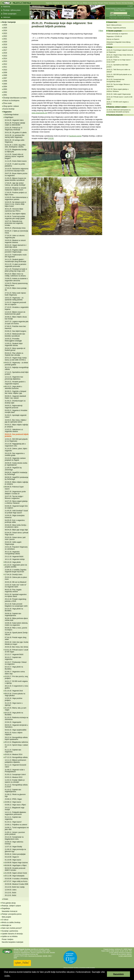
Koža (66, 3)
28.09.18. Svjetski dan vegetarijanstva (13, 615)
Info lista (124, 3)
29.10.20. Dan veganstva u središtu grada (15, 454)
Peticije (106, 3)
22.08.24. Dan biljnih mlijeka (15, 214)
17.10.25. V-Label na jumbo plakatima (15, 165)
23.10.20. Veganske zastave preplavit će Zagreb (15, 459)
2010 (5, 70)
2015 (5, 56)
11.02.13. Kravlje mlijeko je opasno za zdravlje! (15, 781)
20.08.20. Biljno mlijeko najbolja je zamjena (16, 483)
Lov (81, 3)
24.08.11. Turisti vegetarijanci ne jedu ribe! (17, 829)
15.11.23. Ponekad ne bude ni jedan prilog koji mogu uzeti (16, 270)
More (101, 31)
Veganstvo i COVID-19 (114, 36)
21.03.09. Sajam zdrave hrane (16, 873)
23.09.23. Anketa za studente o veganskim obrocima (16, 280)
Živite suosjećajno (10, 14)
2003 (5, 89)
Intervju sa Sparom (113, 39)
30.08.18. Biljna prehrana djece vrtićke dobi (16, 619)
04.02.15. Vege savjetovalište (16, 730)
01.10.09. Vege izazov (13, 860)
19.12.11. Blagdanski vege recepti (15, 809)
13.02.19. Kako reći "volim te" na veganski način (16, 586)
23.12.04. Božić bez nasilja (15, 887)
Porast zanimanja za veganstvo (117, 34)
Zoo (78, 3)
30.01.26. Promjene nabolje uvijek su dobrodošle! (15, 124)
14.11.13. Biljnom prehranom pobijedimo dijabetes (15, 761)
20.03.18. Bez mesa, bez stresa (16, 647)
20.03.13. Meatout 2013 (14, 777)
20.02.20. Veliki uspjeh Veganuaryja (13, 543)
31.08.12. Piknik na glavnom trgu (15, 795)
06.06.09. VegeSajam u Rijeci (16, 865)
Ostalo (6, 899)
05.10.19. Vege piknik (13, 562)
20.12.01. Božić (11, 895)
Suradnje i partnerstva (10, 931)
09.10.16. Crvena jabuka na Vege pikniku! (15, 695)
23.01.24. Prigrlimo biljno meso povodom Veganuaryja (16, 251)
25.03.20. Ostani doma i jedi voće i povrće (15, 538)
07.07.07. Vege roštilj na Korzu (16, 881)
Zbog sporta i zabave (11, 106)
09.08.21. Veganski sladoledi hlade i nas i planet (15, 397)
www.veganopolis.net (39, 113)
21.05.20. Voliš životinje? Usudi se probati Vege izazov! (16, 512)
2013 (5, 61)
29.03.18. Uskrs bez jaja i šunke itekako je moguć (17, 643)
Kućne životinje (93, 3)
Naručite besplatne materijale (12, 942)
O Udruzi (5, 920)
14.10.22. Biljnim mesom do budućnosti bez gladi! (15, 313)
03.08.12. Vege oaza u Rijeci (15, 805)
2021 (5, 39)
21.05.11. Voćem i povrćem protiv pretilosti (15, 833)
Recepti (101, 3)
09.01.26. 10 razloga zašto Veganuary (15, 141)
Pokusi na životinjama (11, 101)
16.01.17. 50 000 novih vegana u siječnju (16, 682)
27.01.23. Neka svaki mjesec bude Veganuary (15, 294)
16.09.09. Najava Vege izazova (16, 863)
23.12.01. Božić (11, 893)
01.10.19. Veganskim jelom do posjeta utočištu (16, 566)
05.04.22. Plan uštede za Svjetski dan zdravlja (14, 354)
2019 (5, 45)
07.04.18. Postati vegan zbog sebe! (16, 638)
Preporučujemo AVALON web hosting (120, 18)
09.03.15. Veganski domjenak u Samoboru (16, 726)
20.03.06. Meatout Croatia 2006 (16, 884)
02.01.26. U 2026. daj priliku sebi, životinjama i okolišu (15, 146)
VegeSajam (9, 117)
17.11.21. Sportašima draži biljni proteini (17, 373)
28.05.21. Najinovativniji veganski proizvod (14, 407)
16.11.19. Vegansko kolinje (15, 559)
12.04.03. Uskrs (11, 890)
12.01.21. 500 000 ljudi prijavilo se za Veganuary (16, 440)
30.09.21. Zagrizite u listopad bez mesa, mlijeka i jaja (15, 392)
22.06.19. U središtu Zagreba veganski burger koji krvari (16, 571)
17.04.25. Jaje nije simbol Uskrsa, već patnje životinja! (15, 184)
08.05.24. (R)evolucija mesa (15, 228)
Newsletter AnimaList (10, 911)
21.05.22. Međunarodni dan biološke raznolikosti (15, 335)
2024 (5, 30)
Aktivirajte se (6, 925)
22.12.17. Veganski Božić (14, 654)
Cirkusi (74, 3)
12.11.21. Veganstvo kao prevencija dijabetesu (14, 378)
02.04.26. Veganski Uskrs (14, 120)
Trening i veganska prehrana (116, 28)
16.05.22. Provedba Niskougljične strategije (13, 340)
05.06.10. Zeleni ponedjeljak (15, 854)
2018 (5, 47)
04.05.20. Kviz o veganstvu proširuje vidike (15, 521)
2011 (5, 67)
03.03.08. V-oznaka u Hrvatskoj (16, 879)
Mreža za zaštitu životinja (11, 922)
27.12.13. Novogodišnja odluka (16, 757)
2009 (5, 73)
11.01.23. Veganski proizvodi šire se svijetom (15, 303)
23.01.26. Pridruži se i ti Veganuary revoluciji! (13, 129)
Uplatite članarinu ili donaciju (12, 934)
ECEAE (45, 956)
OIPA (15, 958)
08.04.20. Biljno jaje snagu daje (16, 530)
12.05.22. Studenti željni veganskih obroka (14, 344)
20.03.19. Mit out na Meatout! (16, 582)
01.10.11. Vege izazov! (13, 822)
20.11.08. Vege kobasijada (15, 876)
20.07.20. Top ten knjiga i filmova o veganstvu (14, 497)
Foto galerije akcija (9, 903)
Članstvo (118, 3)
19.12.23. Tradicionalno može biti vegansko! (16, 256)
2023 (5, 33)
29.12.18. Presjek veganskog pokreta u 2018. (16, 600)
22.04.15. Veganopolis (13, 722)
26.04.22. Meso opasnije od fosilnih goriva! (15, 349)
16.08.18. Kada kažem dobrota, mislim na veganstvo (16, 624)
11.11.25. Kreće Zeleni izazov (16, 161)
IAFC (50, 956)
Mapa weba (113, 15)
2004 (5, 87)
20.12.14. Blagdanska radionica (16, 742)
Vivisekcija (56, 3)
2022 (5, 36)
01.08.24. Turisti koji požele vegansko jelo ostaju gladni (15, 217)
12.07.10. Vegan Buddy (13, 847)
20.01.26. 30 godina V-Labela (16, 133)
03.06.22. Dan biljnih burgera (15, 331)
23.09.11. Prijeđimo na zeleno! (16, 825)
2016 (5, 53)
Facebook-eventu (75, 136)
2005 (5, 84)
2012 (5, 64)
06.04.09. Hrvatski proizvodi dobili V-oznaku (15, 869)
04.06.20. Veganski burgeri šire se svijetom (16, 507)
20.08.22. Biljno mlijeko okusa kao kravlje (16, 318)
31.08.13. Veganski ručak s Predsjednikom (15, 771)
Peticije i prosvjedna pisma (12, 914)
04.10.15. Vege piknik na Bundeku (14, 714)
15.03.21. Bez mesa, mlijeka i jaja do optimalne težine (16, 421)
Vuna (70, 3)
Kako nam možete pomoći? (12, 928)
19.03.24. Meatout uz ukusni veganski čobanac (15, 241)
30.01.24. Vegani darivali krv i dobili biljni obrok (16, 246)
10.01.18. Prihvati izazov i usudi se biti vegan (16, 651)
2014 (5, 59)
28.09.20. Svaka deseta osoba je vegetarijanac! (16, 464)
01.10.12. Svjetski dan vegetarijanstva (13, 791)
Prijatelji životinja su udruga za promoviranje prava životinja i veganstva (120, 9)
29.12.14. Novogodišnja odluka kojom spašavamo (16, 738)
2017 (5, 50)
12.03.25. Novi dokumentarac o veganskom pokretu (16, 198)
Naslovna (7, 7)
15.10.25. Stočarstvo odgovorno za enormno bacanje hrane (17, 170)
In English (130, 6)
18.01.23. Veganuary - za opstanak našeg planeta (14, 299)
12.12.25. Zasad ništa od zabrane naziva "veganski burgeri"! (14, 156)
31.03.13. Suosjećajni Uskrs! (15, 775)
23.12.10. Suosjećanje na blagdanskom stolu (14, 838)
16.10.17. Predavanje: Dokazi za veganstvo (16, 663)
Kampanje (112, 3)
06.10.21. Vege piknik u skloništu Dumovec (13, 387)
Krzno (62, 3)
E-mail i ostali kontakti (125, 956)
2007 (5, 78)
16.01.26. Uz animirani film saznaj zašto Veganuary (15, 136)
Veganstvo (49, 3)
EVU (26, 956)
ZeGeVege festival (12, 115)
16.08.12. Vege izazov (13, 802)
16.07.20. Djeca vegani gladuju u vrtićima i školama (16, 502)
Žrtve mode (8, 103)
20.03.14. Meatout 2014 (14, 754)
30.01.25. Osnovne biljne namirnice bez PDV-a (14, 210)
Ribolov (85, 3)
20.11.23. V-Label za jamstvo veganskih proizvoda (16, 265)
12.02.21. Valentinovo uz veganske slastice (14, 430)
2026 (5, 25)
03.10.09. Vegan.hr (12, 857)
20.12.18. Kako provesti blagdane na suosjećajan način (16, 605)
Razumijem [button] (119, 974)
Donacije (130, 3)
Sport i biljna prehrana (114, 25)
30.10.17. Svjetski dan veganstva (13, 658)
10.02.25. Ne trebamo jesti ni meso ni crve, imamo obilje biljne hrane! (15, 204)
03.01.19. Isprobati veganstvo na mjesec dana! (16, 595)
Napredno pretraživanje (124, 15)
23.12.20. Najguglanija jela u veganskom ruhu (15, 445)
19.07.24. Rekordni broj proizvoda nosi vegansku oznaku (14, 223)
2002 (5, 92)
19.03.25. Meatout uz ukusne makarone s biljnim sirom (16, 189)
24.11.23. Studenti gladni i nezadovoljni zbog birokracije (15, 260)
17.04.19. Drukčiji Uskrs (14, 575)
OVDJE (51, 138)
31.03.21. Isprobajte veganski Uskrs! (16, 416)
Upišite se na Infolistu (10, 936)
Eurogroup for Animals (35, 956)
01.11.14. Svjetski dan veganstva (13, 751)
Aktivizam (7, 17)
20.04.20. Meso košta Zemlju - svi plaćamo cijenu (16, 526)
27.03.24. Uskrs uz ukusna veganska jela (15, 237)
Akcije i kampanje (9, 22)
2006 (5, 81)
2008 (5, 75)
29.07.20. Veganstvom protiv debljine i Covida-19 (15, 493)
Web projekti (6, 917)
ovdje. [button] (7, 976)
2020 (5, 42)
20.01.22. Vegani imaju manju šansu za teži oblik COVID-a (16, 359)
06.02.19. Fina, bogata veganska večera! (13, 591)
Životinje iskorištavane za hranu (15, 98)
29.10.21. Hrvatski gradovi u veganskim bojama (15, 383)
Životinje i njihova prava (12, 10)
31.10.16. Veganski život (14, 691)
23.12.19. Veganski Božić (14, 557)
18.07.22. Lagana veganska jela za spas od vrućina (17, 323)
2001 (5, 95)
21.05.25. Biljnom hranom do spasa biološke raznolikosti (15, 179)
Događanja (6, 908)
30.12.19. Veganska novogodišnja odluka (12, 553)
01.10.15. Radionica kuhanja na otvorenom (16, 718)
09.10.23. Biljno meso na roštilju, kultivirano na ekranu (15, 275)
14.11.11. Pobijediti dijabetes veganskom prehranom (15, 813)
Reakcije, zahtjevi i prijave (11, 906)
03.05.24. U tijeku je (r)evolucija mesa (16, 232)
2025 (5, 28)
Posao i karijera (8, 939)
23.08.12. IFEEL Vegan (13, 799)
